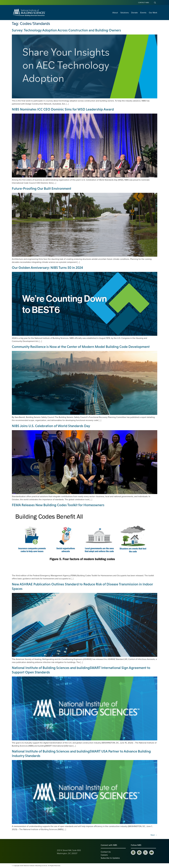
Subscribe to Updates (110, 858)
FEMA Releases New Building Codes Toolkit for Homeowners (58, 505)
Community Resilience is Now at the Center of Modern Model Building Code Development (81, 347)
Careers (104, 855)
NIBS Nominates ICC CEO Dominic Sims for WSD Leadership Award (63, 109)
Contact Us (106, 852)
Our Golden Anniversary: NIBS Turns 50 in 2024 (47, 268)
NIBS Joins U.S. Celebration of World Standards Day (51, 426)
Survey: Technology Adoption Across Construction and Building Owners (66, 30)
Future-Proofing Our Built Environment (42, 188)
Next (154, 835)
